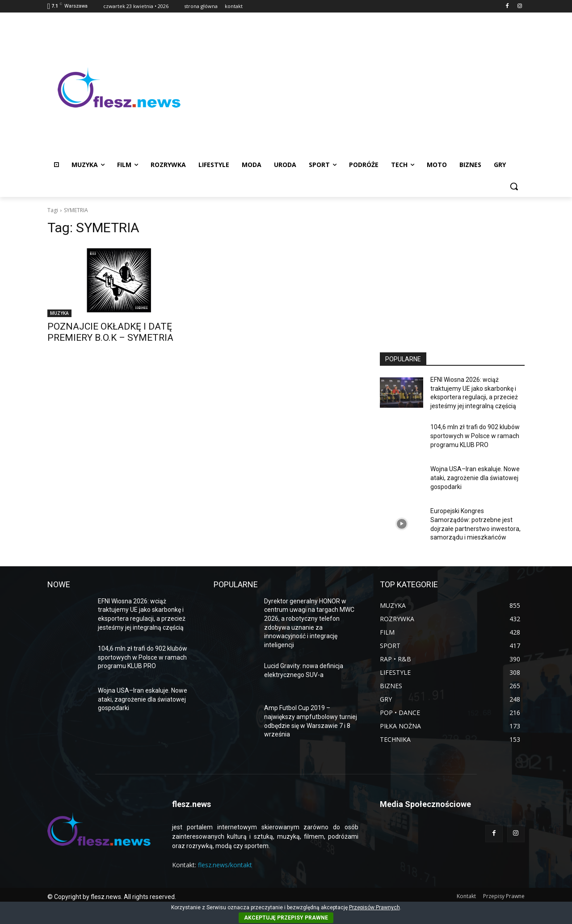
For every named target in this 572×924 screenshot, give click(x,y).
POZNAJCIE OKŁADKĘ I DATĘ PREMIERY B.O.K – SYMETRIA (110, 332)
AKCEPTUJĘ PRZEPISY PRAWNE (286, 918)
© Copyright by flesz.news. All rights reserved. (112, 897)
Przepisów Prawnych (374, 907)
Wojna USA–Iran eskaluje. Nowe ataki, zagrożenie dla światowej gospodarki (475, 478)
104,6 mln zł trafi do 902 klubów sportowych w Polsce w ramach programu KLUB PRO (475, 436)
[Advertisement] (357, 88)
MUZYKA (59, 313)
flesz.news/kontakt (225, 865)
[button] (514, 186)
